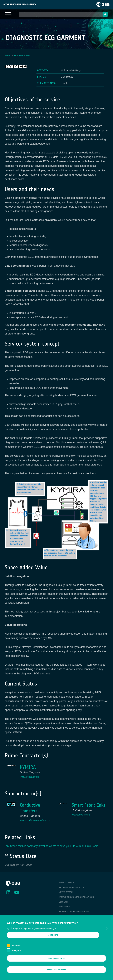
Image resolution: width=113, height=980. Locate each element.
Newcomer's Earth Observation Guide (76, 916)
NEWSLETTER (66, 892)
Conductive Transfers (30, 808)
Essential (16, 950)
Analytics (16, 955)
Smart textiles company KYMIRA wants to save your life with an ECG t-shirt (54, 846)
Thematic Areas (22, 56)
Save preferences (56, 963)
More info (53, 939)
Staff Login (64, 902)
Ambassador (65, 907)
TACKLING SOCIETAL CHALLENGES (76, 897)
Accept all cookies (56, 974)
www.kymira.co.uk (29, 777)
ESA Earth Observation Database (74, 912)
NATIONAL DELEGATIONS (71, 887)
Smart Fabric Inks (89, 805)
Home (8, 56)
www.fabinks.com (81, 815)
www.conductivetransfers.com (35, 820)
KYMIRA (28, 767)
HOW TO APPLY (66, 882)
